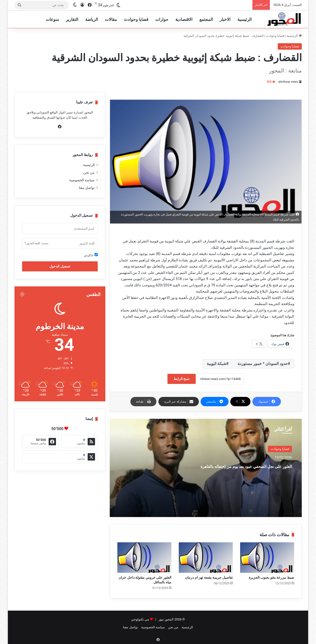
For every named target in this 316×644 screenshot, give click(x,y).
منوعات (52, 19)
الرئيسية (245, 19)
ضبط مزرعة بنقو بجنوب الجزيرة (271, 577)
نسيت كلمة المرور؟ (37, 243)
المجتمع (206, 19)
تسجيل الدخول (60, 266)
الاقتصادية (184, 19)
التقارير (72, 19)
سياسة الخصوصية (82, 180)
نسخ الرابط (182, 379)
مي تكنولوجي (140, 619)
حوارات (162, 19)
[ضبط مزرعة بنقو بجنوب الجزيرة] (267, 558)
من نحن (89, 172)
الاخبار (225, 19)
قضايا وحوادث (136, 19)
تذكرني (91, 255)
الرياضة (92, 19)
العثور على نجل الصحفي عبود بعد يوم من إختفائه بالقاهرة (242, 470)
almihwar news (288, 82)
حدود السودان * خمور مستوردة (263, 364)
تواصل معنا (87, 188)
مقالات (111, 19)
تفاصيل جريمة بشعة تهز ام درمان (209, 577)
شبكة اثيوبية (216, 364)
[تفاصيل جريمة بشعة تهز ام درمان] (206, 558)
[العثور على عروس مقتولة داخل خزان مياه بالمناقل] (144, 558)
